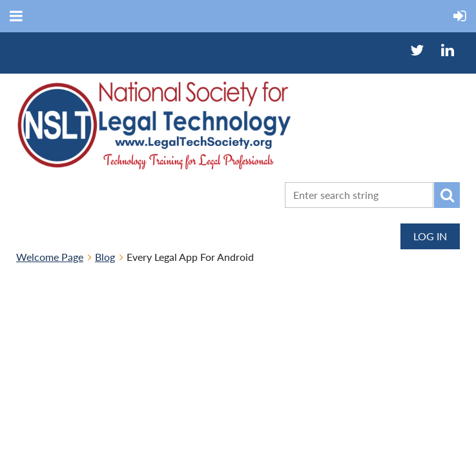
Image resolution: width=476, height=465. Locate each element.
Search (447, 195)
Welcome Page (50, 257)
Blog (105, 257)
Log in (430, 236)
